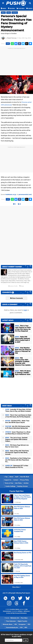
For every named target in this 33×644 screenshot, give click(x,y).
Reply (22, 286)
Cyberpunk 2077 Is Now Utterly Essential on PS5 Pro (17, 466)
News (3, 13)
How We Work (25, 477)
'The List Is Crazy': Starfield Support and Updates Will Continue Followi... (16, 439)
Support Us (8, 480)
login (25, 310)
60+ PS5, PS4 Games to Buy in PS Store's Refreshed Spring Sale (18, 427)
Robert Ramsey (12, 38)
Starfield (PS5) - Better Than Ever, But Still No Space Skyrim (17, 422)
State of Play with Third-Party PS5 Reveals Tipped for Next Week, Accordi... (17, 453)
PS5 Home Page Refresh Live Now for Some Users (17, 446)
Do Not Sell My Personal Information (16, 613)
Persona (15, 13)
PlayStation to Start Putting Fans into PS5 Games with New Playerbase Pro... (18, 460)
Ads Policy (18, 483)
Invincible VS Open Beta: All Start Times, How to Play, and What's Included (18, 410)
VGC (29, 624)
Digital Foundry (22, 621)
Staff (17, 477)
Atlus (9, 13)
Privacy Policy (24, 480)
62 (11, 376)
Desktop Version (23, 486)
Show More (16, 587)
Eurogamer (22, 624)
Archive (26, 483)
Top (6, 477)
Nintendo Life (15, 618)
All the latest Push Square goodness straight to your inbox (17, 635)
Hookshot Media (15, 609)
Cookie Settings (10, 486)
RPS (26, 628)
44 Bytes (20, 611)
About (11, 477)
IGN (16, 624)
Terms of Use (9, 483)
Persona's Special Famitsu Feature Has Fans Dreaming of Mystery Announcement (16, 23)
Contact (16, 480)
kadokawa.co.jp (11, 194)
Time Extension (11, 621)
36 (11, 332)
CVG (21, 628)
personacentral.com (25, 194)
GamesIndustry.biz (12, 628)
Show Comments (16, 298)
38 (11, 343)
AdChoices (26, 611)
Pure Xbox (24, 618)
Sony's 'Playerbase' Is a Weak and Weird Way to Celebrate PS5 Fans (18, 433)
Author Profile (13, 286)
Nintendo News (8, 624)
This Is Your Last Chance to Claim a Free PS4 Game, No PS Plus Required (18, 416)
